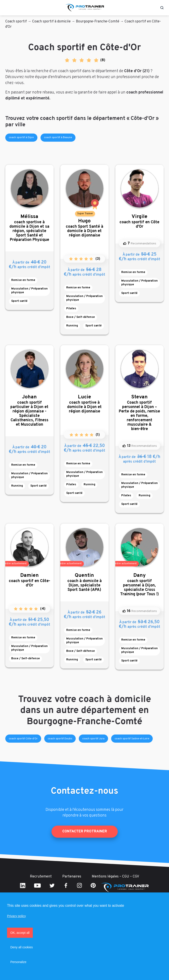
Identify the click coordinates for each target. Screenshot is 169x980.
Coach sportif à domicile (51, 22)
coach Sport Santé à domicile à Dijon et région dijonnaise (84, 228)
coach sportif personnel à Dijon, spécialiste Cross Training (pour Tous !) (140, 585)
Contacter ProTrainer (85, 832)
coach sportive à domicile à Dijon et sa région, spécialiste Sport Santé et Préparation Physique (29, 228)
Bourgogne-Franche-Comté (98, 22)
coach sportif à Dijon (21, 137)
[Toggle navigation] (7, 8)
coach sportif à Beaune (58, 137)
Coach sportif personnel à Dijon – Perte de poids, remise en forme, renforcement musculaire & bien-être (140, 413)
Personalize (18, 962)
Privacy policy (17, 916)
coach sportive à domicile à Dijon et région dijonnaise (84, 404)
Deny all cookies (22, 947)
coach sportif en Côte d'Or (140, 221)
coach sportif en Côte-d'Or (29, 580)
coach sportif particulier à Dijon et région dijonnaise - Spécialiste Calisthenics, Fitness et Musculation (29, 411)
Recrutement (41, 877)
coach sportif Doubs (60, 739)
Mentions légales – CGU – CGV (115, 877)
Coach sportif (16, 22)
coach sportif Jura (93, 739)
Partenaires (72, 877)
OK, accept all (20, 933)
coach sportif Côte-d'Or (23, 739)
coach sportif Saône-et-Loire (132, 739)
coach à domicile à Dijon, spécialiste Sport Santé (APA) (84, 582)
